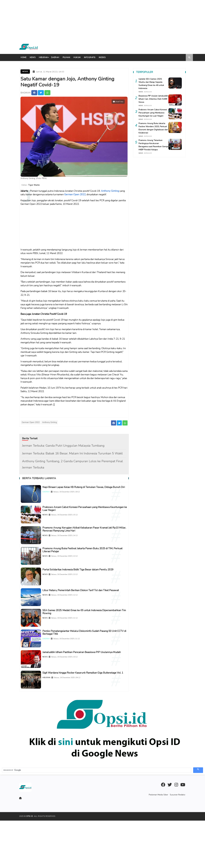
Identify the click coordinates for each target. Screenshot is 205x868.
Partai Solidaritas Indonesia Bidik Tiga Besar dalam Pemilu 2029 (86, 589)
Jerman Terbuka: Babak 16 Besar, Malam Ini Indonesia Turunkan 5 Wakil (72, 452)
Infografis (90, 57)
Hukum (77, 57)
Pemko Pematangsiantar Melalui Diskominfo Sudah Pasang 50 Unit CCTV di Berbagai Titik (87, 666)
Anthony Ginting (110, 189)
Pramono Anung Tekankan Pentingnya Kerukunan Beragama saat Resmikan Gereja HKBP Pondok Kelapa (151, 145)
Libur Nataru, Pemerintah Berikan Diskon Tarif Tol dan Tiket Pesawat (88, 615)
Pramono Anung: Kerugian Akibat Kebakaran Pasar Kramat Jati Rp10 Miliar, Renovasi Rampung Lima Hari (88, 538)
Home (23, 57)
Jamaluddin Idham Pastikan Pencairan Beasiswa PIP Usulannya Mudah (87, 692)
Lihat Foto (118, 101)
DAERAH (55, 494)
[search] (96, 818)
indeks (102, 57)
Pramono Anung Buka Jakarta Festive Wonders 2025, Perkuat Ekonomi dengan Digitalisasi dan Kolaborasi (153, 128)
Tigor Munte (36, 184)
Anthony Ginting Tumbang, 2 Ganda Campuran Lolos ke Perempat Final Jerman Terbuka (73, 463)
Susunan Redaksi (178, 842)
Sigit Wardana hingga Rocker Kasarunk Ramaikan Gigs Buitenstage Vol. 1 (89, 717)
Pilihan (66, 57)
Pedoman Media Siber (160, 842)
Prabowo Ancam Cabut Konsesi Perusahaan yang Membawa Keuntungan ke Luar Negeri (85, 513)
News (33, 57)
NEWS (53, 519)
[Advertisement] (85, 20)
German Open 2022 (75, 193)
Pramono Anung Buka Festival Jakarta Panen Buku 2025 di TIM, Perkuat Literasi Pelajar (86, 564)
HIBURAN (55, 724)
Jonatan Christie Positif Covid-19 (49, 312)
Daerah (55, 57)
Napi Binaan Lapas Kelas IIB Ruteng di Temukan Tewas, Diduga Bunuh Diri (84, 487)
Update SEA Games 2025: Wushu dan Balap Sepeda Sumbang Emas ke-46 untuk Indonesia (151, 84)
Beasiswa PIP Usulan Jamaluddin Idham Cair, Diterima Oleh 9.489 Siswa (151, 99)
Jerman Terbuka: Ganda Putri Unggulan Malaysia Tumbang (63, 444)
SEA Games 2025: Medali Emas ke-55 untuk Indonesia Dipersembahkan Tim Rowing (89, 640)
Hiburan (43, 57)
